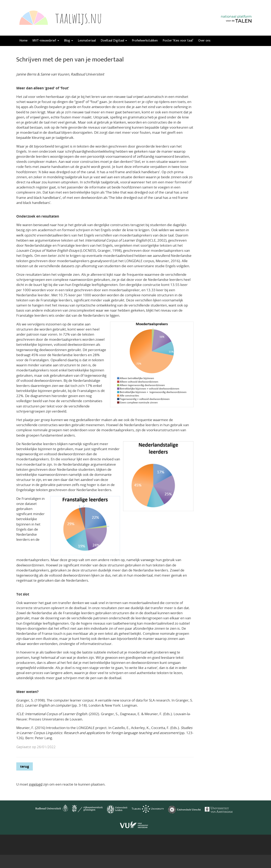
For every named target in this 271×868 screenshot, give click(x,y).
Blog (68, 41)
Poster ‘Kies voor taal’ (178, 41)
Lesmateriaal (87, 41)
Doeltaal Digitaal (114, 41)
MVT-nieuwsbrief (46, 41)
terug (25, 766)
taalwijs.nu (79, 18)
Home (23, 41)
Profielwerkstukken (145, 41)
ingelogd (36, 784)
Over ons (204, 41)
